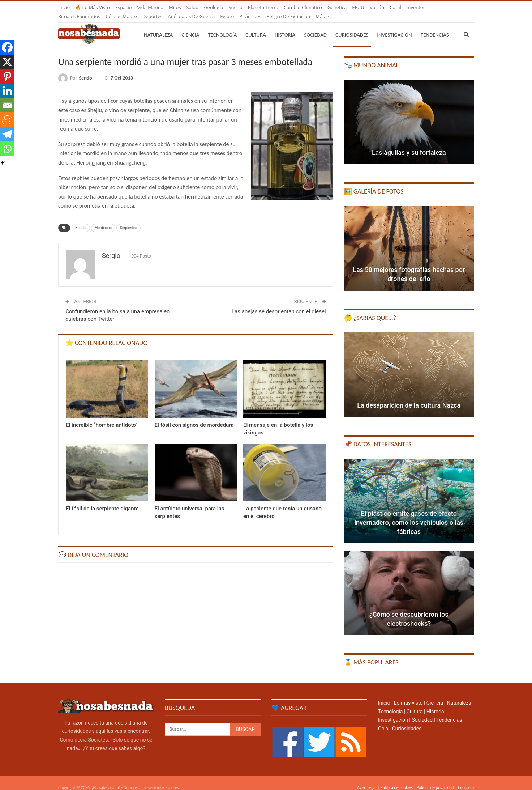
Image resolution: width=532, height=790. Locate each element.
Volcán (377, 7)
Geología (213, 7)
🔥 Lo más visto (93, 7)
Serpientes (128, 219)
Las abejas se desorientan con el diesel (279, 303)
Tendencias (449, 711)
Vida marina (150, 7)
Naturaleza (158, 26)
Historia (285, 26)
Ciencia (190, 26)
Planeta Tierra (263, 7)
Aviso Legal (367, 779)
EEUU (358, 7)
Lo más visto (408, 694)
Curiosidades (352, 26)
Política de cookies (396, 779)
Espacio (124, 7)
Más (413, 7)
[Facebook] (7, 47)
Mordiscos (103, 219)
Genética (337, 7)
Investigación (394, 26)
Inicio (64, 7)
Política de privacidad (435, 779)
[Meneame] (7, 120)
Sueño (235, 7)
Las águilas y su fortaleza (409, 144)
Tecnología (222, 26)
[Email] (7, 105)
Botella (81, 219)
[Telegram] (7, 134)
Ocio (383, 720)
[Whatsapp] (7, 149)
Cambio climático (303, 7)
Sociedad (315, 26)
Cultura (256, 26)
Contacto (466, 779)
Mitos (175, 7)
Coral (395, 7)
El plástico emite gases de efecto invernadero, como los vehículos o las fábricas (409, 514)
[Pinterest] (7, 76)
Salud (193, 7)
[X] (7, 62)
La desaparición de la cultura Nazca (409, 397)
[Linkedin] (7, 91)
